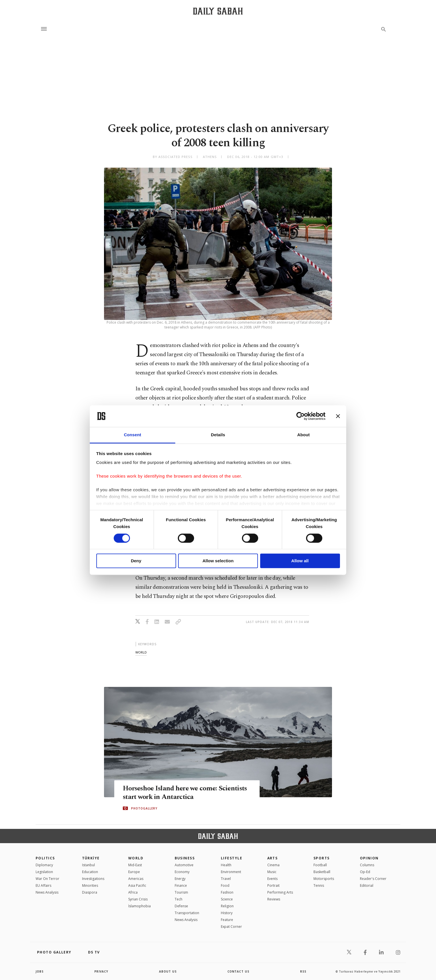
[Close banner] (338, 416)
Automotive (184, 865)
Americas (136, 879)
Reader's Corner (373, 879)
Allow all (300, 561)
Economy (182, 872)
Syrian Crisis (138, 899)
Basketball (322, 872)
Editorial (367, 885)
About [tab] (303, 435)
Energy (180, 879)
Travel (226, 879)
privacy (102, 971)
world (141, 652)
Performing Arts (280, 892)
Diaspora (90, 892)
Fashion (227, 892)
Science (227, 899)
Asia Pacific (137, 885)
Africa (133, 892)
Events (272, 879)
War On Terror (47, 879)
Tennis (319, 885)
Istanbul (88, 865)
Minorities (90, 885)
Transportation (187, 913)
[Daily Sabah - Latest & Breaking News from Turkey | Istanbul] (218, 11)
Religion (227, 906)
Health (226, 865)
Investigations (93, 879)
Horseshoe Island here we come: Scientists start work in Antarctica (175, 793)
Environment (231, 872)
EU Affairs (43, 885)
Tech (179, 899)
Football (320, 865)
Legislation (44, 872)
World (136, 858)
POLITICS (45, 858)
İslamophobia (139, 906)
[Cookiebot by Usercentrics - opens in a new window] (300, 416)
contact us (239, 971)
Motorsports (324, 879)
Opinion (369, 858)
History (227, 913)
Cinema (273, 865)
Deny (136, 561)
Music (272, 872)
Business (185, 858)
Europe (134, 872)
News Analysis (47, 892)
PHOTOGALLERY (144, 808)
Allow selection (218, 561)
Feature (227, 920)
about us (168, 971)
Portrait (273, 885)
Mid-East (135, 865)
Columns (367, 865)
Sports (322, 858)
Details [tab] (218, 435)
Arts (273, 858)
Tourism (181, 892)
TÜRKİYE (91, 858)
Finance (181, 885)
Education (90, 872)
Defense (181, 906)
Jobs (40, 971)
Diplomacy (44, 865)
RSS (303, 971)
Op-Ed (365, 872)
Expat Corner (231, 927)
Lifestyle (232, 858)
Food (225, 885)
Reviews (274, 899)
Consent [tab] (133, 435)
